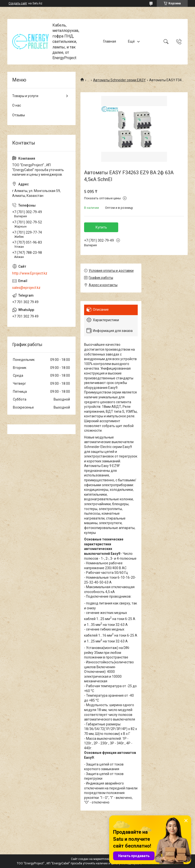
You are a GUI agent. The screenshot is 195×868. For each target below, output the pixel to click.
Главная (110, 42)
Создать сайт (18, 3)
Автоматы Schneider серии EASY (119, 80)
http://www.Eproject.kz (30, 273)
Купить (101, 227)
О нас (17, 105)
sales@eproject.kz (26, 288)
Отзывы (19, 115)
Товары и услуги (25, 96)
